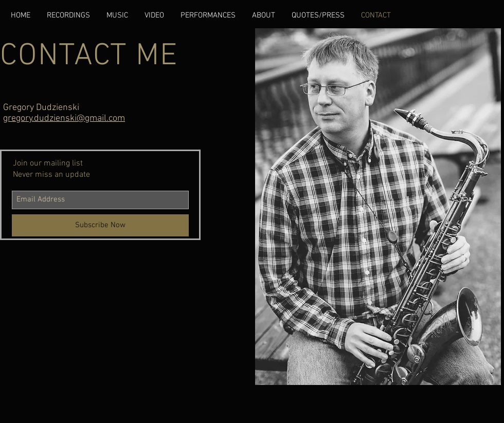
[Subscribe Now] (100, 225)
